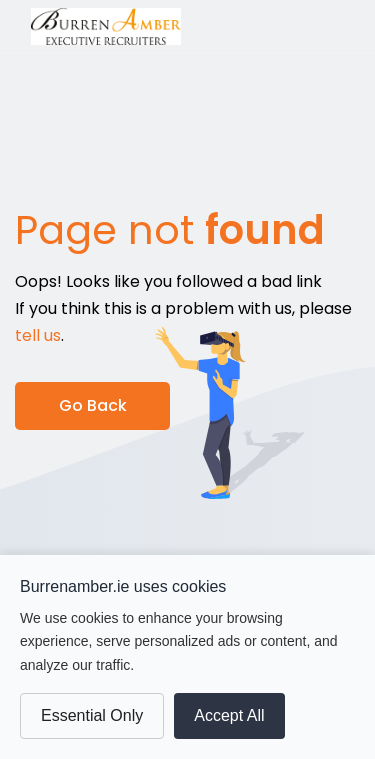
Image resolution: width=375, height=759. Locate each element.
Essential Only (92, 715)
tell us (38, 335)
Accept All (229, 715)
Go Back (93, 405)
